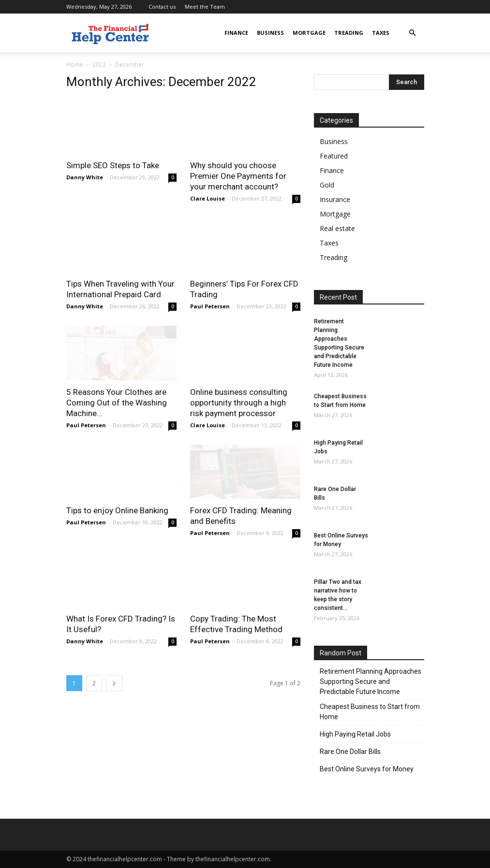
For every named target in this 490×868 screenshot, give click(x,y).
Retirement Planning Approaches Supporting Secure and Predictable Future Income (371, 681)
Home (75, 65)
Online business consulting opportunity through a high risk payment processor (239, 403)
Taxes (381, 33)
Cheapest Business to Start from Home (370, 712)
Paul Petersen (210, 306)
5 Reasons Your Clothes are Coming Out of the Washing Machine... (117, 403)
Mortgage (309, 33)
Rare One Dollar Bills (350, 752)
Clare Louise (208, 198)
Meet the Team (205, 7)
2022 (99, 65)
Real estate (337, 228)
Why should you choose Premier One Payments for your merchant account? (238, 176)
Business (270, 33)
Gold (327, 185)
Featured (334, 156)
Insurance (335, 199)
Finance (236, 33)
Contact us (162, 7)
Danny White (85, 177)
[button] (413, 33)
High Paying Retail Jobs (355, 734)
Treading (349, 33)
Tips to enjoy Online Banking (118, 510)
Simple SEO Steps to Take (113, 165)
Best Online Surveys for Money (367, 769)
